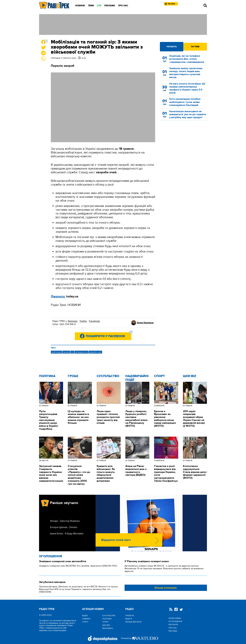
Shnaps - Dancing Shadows (65, 521)
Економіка (108, 628)
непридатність (81, 352)
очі (72, 352)
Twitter (83, 321)
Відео (85, 616)
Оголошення (51, 556)
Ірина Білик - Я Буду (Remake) (67, 534)
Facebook (94, 321)
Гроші (73, 376)
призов (66, 352)
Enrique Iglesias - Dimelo (64, 527)
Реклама (110, 6)
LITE (99, 6)
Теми (91, 6)
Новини (80, 6)
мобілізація (56, 352)
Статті (85, 622)
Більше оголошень (166, 588)
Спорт (159, 376)
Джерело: (58, 296)
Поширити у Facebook (109, 335)
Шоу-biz (190, 376)
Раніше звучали (133, 622)
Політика (47, 376)
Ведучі (129, 619)
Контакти (173, 625)
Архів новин (175, 618)
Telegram (72, 321)
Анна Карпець (145, 323)
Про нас (123, 6)
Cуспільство (108, 376)
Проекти (130, 616)
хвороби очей (95, 352)
